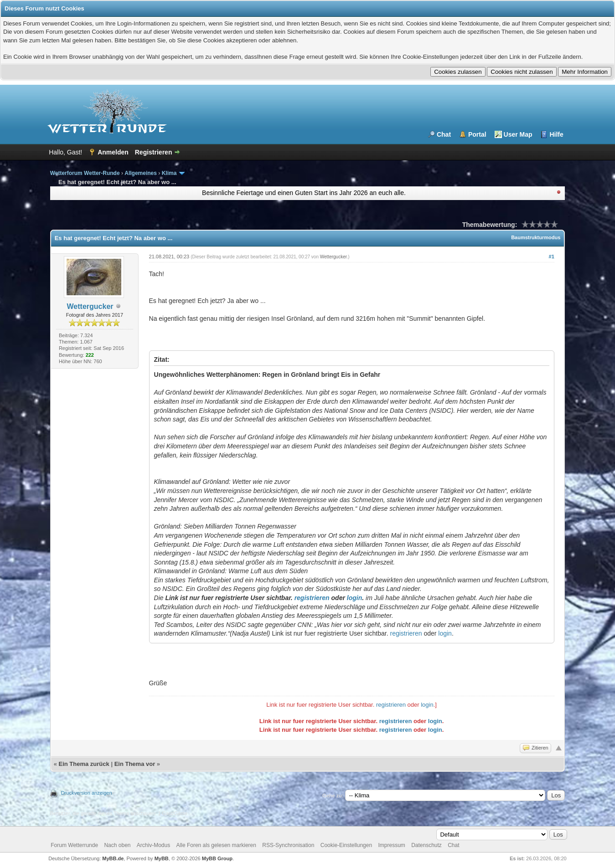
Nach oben (117, 845)
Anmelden (113, 152)
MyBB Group (217, 858)
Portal (477, 134)
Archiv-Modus (153, 845)
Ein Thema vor (135, 764)
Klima (169, 173)
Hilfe (556, 134)
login (354, 598)
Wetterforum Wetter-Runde (85, 173)
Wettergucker (90, 306)
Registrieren (154, 152)
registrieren (312, 598)
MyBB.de (113, 858)
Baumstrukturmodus (536, 237)
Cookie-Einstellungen (346, 845)
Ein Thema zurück (84, 764)
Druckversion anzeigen (87, 793)
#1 (552, 257)
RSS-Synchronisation (288, 845)
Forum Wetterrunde (74, 845)
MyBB (162, 858)
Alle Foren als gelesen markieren (216, 845)
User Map (518, 134)
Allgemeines (141, 173)
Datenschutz (426, 845)
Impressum (391, 845)
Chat (444, 134)
